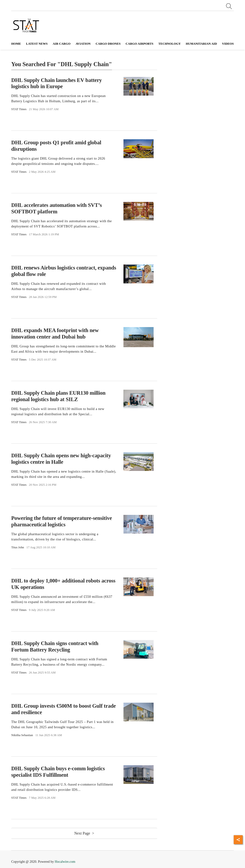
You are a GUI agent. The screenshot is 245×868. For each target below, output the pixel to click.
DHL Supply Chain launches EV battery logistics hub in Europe (57, 83)
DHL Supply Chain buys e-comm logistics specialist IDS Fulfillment (58, 772)
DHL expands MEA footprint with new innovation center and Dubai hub (55, 334)
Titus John (18, 547)
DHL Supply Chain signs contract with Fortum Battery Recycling (55, 647)
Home (16, 44)
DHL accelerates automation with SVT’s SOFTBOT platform (56, 208)
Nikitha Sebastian (22, 735)
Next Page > (84, 833)
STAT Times (19, 109)
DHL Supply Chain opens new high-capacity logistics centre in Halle (61, 459)
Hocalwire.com (65, 862)
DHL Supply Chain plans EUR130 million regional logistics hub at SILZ (58, 396)
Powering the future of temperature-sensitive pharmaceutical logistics (62, 521)
